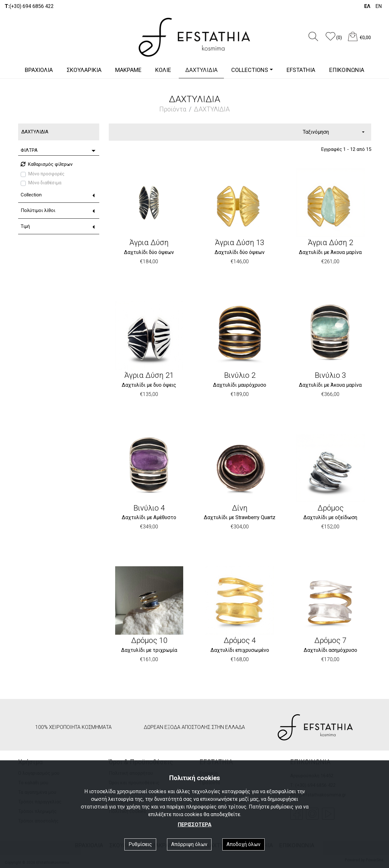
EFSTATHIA (301, 70)
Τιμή (25, 226)
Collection (31, 195)
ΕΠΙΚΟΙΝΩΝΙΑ (347, 70)
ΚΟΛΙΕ (163, 70)
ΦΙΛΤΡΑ (29, 150)
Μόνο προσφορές (46, 174)
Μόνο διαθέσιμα (45, 183)
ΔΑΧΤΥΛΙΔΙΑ (201, 70)
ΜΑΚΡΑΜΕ (128, 70)
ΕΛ (367, 6)
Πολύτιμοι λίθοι (38, 210)
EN (379, 6)
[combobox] (334, 132)
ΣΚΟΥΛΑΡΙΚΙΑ (84, 70)
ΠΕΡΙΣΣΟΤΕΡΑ (195, 825)
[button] (336, 39)
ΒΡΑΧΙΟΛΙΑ (39, 70)
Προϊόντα (173, 109)
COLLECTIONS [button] (250, 70)
